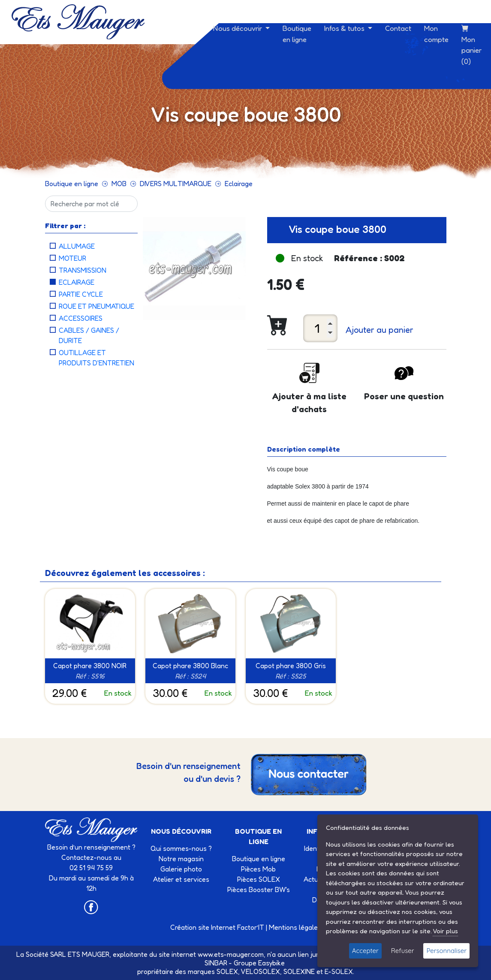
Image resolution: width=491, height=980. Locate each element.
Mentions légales (295, 927)
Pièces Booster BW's (259, 890)
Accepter (365, 951)
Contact (398, 28)
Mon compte (436, 34)
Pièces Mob (258, 869)
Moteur (72, 258)
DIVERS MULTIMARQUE (176, 184)
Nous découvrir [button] (238, 28)
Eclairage (239, 184)
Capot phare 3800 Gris (291, 666)
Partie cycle (81, 294)
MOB (119, 184)
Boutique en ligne (297, 34)
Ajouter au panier (380, 330)
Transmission (83, 270)
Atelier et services (181, 879)
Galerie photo (181, 869)
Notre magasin (181, 859)
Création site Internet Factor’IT (217, 927)
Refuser (403, 951)
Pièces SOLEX (259, 879)
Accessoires (81, 318)
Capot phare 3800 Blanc (190, 666)
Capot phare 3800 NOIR (90, 666)
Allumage (77, 246)
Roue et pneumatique (96, 306)
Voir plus (445, 931)
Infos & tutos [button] (345, 28)
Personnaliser (446, 951)
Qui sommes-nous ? (181, 848)
